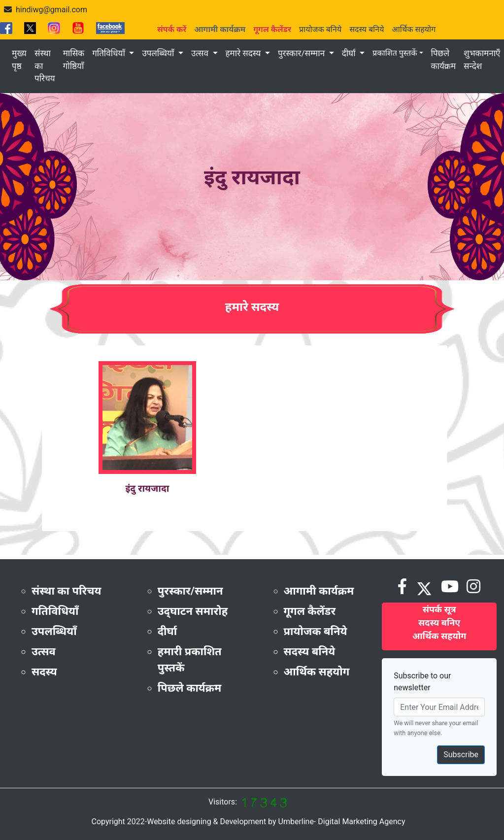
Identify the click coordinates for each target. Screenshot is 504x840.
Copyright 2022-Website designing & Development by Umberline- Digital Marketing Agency (248, 822)
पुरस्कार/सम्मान (302, 53)
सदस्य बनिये (367, 29)
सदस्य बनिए (439, 622)
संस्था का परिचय (45, 66)
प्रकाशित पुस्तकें (395, 53)
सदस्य (44, 672)
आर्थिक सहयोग (414, 29)
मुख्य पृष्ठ (19, 60)
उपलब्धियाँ (159, 53)
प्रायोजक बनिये (320, 29)
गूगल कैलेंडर (310, 611)
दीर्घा (350, 53)
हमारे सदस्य (244, 53)
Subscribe (461, 755)
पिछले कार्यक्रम (444, 60)
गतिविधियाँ (110, 53)
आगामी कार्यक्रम (319, 591)
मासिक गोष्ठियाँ (74, 60)
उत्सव (201, 53)
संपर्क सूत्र (439, 609)
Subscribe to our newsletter (422, 682)
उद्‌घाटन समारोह (193, 611)
